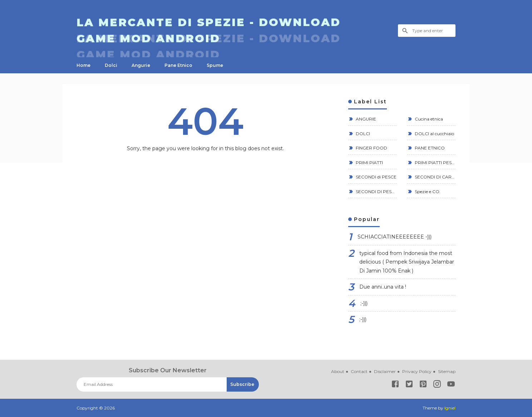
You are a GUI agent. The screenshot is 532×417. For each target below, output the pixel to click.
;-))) (364, 303)
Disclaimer (385, 371)
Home (83, 65)
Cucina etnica (428, 119)
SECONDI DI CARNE (435, 177)
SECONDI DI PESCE (376, 192)
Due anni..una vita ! (383, 287)
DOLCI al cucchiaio (434, 134)
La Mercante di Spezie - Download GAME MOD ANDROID (208, 31)
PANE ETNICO (429, 148)
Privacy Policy (417, 371)
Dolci (111, 65)
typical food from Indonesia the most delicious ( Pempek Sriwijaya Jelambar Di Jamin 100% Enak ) (407, 262)
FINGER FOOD (371, 148)
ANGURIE (365, 119)
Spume (215, 65)
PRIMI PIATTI (369, 163)
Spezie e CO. (427, 192)
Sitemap (447, 371)
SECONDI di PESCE (376, 177)
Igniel (450, 408)
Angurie (141, 65)
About (338, 371)
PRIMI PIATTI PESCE (435, 163)
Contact (359, 371)
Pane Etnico (178, 65)
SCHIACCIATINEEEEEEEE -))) (395, 237)
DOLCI (362, 134)
